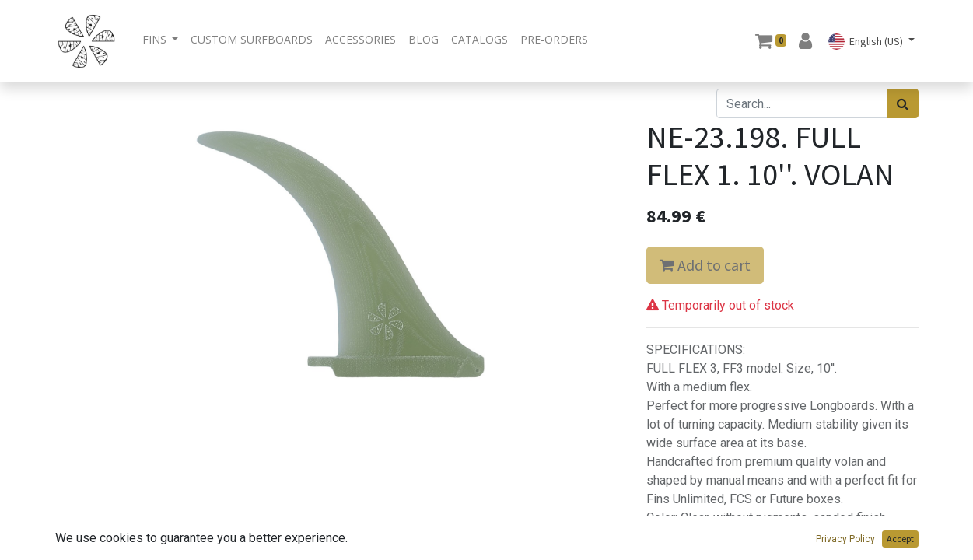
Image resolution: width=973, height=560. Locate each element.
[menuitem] (252, 39)
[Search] (903, 103)
